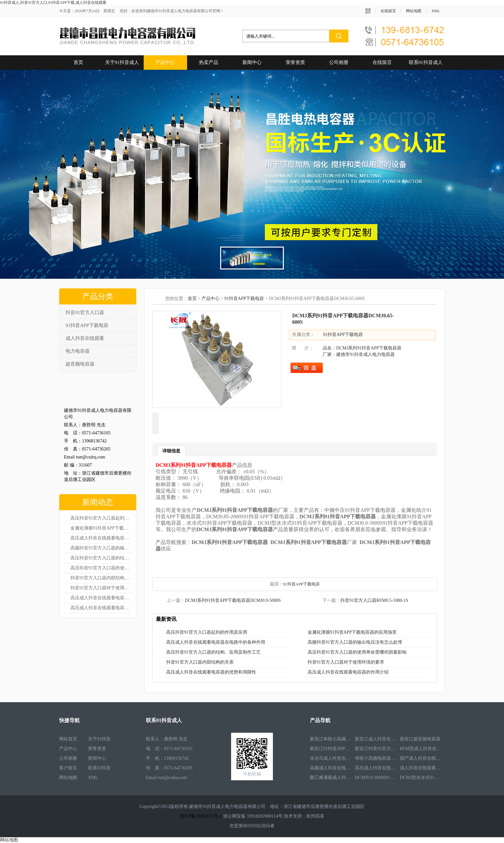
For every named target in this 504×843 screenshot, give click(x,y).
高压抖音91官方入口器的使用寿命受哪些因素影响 (101, 568)
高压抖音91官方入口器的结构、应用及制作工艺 (101, 558)
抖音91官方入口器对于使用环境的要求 (101, 588)
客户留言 (68, 768)
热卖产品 (209, 62)
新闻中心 (252, 62)
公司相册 (339, 62)
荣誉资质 (295, 62)
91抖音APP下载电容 (87, 325)
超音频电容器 (80, 364)
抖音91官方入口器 (85, 313)
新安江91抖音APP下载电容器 (331, 749)
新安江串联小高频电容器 (331, 739)
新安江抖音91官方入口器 (376, 749)
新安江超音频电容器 (420, 739)
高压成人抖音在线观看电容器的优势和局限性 (101, 598)
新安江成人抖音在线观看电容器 (376, 739)
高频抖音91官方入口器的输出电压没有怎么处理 (101, 548)
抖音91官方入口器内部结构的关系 (101, 578)
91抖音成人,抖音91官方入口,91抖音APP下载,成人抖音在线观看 (53, 3)
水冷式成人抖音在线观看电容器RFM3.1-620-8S (331, 758)
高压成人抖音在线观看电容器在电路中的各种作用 (101, 538)
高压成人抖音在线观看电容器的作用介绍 (101, 608)
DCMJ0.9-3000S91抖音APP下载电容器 (376, 778)
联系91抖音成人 (426, 62)
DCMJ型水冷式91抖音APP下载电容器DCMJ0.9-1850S (421, 778)
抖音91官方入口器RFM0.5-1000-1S (374, 600)
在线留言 (388, 11)
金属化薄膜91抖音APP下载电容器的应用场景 (101, 528)
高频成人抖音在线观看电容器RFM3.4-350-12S (331, 768)
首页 (78, 62)
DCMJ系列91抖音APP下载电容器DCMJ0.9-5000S (233, 600)
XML (436, 11)
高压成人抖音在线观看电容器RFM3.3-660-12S (376, 768)
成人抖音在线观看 (85, 338)
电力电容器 (78, 351)
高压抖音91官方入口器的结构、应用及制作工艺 (213, 652)
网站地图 (414, 11)
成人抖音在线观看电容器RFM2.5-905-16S (421, 768)
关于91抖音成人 (122, 62)
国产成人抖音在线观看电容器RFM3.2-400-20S (421, 758)
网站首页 (68, 739)
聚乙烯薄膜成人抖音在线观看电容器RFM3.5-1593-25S (331, 778)
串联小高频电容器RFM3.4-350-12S (376, 758)
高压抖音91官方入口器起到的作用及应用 (101, 518)
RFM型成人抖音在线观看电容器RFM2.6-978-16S (421, 749)
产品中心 (165, 62)
